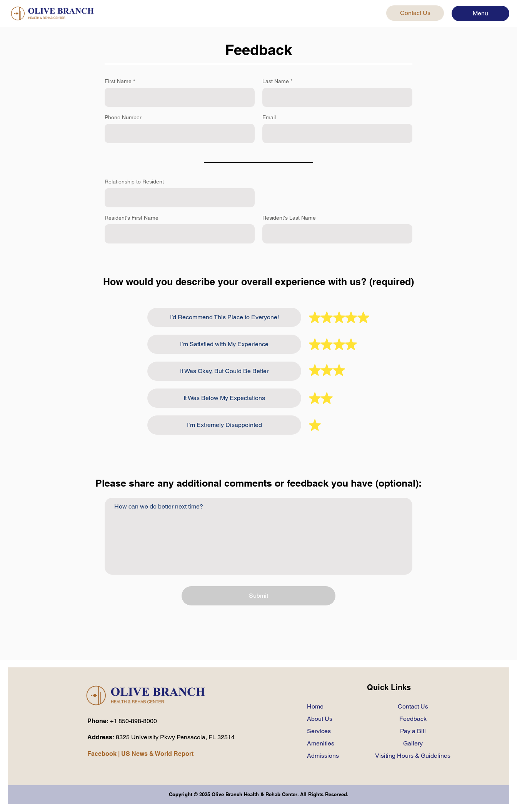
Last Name (276, 81)
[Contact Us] (415, 13)
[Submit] (258, 596)
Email (269, 117)
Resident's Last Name (289, 218)
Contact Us (413, 706)
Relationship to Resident (134, 182)
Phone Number (123, 117)
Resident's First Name (132, 218)
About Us (320, 719)
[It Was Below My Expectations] (224, 398)
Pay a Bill (413, 731)
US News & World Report (157, 754)
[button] (480, 13)
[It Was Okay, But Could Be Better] (224, 371)
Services (319, 731)
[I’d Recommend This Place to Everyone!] (224, 317)
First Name (118, 81)
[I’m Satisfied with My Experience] (224, 344)
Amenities (321, 743)
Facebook (102, 754)
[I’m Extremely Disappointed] (224, 425)
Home (315, 706)
